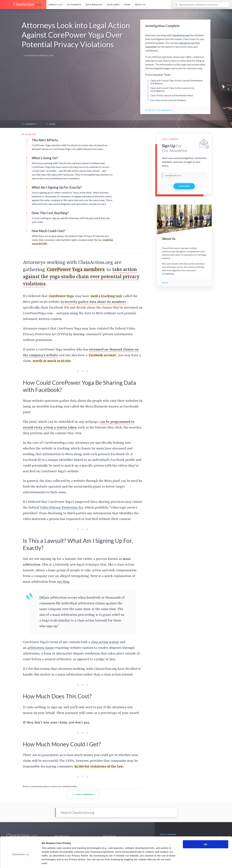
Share (51, 124)
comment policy (69, 786)
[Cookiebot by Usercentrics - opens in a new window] (21, 862)
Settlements (74, 5)
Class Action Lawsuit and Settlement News (172, 95)
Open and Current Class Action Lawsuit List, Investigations (172, 89)
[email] (184, 175)
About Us (140, 5)
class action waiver (105, 642)
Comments (29, 124)
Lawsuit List (56, 5)
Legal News (113, 5)
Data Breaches (94, 5)
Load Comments (83, 795)
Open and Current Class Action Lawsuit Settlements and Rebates (177, 82)
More (165, 283)
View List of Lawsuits (159, 110)
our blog (63, 582)
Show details (167, 862)
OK (206, 830)
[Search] (202, 5)
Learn (127, 5)
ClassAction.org (180, 35)
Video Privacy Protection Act (62, 508)
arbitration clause (41, 648)
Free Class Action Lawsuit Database (168, 100)
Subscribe (184, 186)
